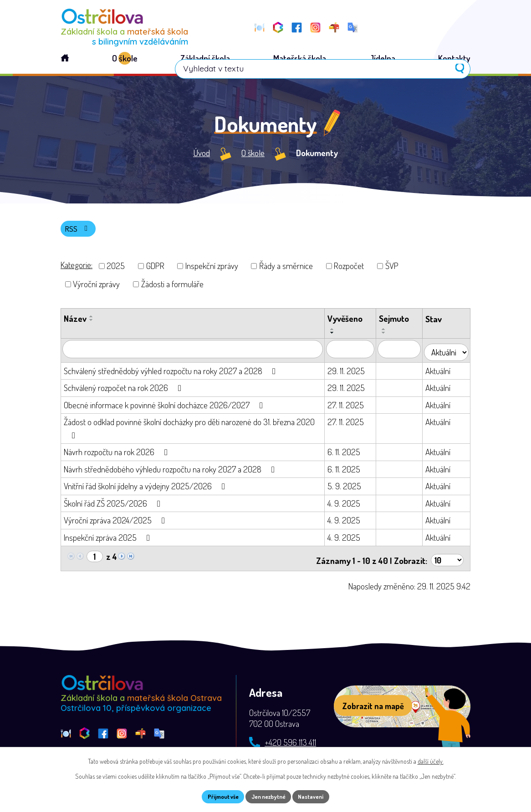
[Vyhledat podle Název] (195, 354)
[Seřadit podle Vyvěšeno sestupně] (337, 337)
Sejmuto (399, 323)
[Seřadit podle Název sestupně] (92, 325)
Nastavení (318, 796)
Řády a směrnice (286, 270)
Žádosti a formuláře (172, 288)
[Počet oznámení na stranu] (446, 559)
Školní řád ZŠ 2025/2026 (114, 505)
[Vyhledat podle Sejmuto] (404, 354)
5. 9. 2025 (349, 488)
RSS (80, 232)
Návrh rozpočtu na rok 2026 (117, 454)
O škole (253, 155)
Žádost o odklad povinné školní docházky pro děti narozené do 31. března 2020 (189, 430)
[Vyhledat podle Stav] (449, 353)
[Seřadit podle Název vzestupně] (92, 321)
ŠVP (392, 270)
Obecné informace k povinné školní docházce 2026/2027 (165, 407)
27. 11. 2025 (350, 407)
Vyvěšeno (350, 323)
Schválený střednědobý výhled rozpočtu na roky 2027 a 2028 (171, 373)
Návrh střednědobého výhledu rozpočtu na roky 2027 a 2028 (171, 471)
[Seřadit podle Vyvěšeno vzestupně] (337, 334)
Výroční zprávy (96, 288)
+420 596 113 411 (290, 742)
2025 (116, 270)
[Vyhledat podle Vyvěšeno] (355, 354)
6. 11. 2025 (348, 454)
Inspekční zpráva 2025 (109, 539)
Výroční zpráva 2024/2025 (116, 522)
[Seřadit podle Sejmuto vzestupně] (389, 334)
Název (75, 323)
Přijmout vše (217, 796)
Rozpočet (349, 270)
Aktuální (443, 373)
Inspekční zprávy (212, 270)
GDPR (155, 270)
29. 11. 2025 (351, 373)
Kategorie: (77, 269)
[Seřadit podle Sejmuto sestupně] (389, 337)
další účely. (431, 759)
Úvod (202, 155)
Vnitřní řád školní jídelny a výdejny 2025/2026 (146, 488)
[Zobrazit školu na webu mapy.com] (402, 706)
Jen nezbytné (269, 796)
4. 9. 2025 (348, 505)
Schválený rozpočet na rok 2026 (124, 390)
